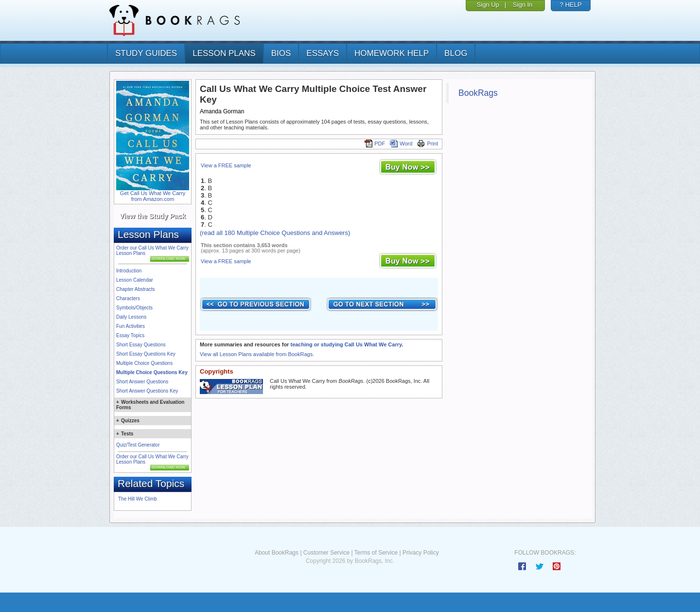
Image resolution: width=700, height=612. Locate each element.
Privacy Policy (421, 553)
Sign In (523, 5)
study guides (146, 53)
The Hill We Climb (138, 499)
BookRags (478, 93)
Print (428, 144)
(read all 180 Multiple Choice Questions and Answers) (275, 233)
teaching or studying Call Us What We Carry (346, 344)
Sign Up (488, 5)
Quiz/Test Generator (138, 445)
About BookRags (277, 553)
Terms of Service (376, 553)
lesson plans (224, 53)
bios (281, 53)
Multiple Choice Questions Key (152, 372)
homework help (392, 53)
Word (401, 144)
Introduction (129, 271)
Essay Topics (130, 335)
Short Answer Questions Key (147, 391)
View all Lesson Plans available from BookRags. (257, 354)
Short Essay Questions (141, 345)
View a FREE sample (226, 165)
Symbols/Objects (134, 308)
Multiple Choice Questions (144, 363)
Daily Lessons (131, 317)
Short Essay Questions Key (146, 354)
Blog (456, 53)
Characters (128, 298)
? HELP (571, 5)
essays (323, 53)
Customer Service (326, 553)
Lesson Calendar (135, 280)
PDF (375, 144)
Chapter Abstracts (135, 289)
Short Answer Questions (142, 382)
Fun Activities (131, 326)
